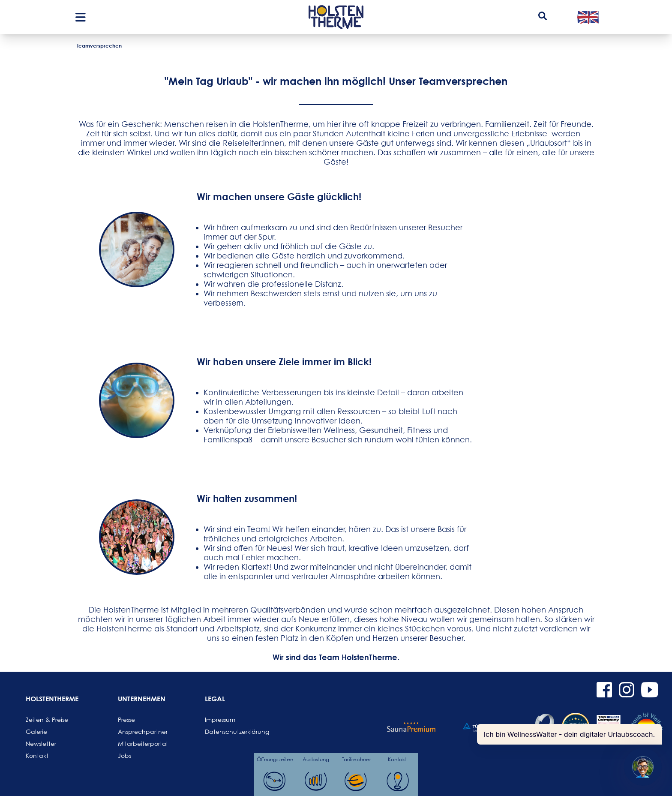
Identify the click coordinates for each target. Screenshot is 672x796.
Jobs (124, 755)
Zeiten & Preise (46, 719)
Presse (126, 719)
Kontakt (37, 755)
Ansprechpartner (138, 731)
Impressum (220, 719)
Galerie (36, 731)
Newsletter (41, 743)
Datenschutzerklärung (225, 731)
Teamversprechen (99, 45)
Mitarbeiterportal (138, 743)
